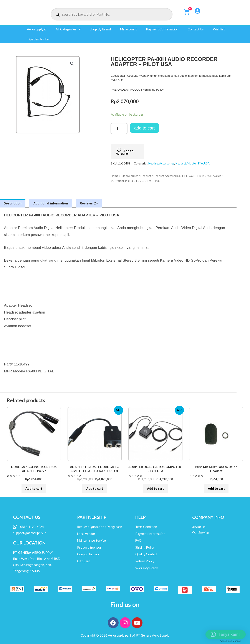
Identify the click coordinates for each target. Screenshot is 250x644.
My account (128, 29)
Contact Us (196, 29)
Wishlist (219, 29)
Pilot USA (206, 164)
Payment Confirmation (162, 29)
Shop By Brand (100, 29)
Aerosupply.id (37, 29)
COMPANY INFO (209, 520)
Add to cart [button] (34, 490)
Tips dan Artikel (38, 39)
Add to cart (145, 128)
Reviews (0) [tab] (89, 203)
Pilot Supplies (130, 176)
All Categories (68, 29)
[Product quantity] (119, 129)
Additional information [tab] (51, 203)
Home (115, 176)
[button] (72, 64)
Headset (147, 176)
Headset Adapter (188, 164)
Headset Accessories (162, 164)
